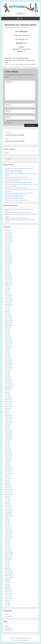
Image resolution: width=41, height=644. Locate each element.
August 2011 (8, 517)
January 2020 (8, 361)
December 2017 (9, 401)
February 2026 (9, 232)
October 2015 (8, 436)
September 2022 (9, 304)
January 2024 (8, 276)
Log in (6, 625)
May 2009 (7, 565)
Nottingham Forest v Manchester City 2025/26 (16, 200)
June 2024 (8, 267)
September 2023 (9, 283)
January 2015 (8, 452)
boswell (18, 27)
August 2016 (8, 424)
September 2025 (9, 241)
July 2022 (7, 308)
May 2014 (7, 465)
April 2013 (7, 482)
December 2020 (9, 341)
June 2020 (8, 352)
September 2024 (9, 262)
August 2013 (8, 475)
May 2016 (7, 428)
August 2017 (8, 408)
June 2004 (8, 605)
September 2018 (9, 387)
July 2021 (7, 329)
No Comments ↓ (26, 27)
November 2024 (9, 259)
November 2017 (9, 403)
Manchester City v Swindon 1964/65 (22, 213)
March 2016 (8, 429)
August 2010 (8, 539)
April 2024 (7, 271)
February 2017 (9, 415)
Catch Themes (25, 640)
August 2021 (8, 327)
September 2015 (9, 438)
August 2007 (8, 600)
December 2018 (9, 384)
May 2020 (7, 354)
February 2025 (9, 253)
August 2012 (8, 496)
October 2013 (8, 472)
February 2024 (9, 274)
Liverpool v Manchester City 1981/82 (19, 218)
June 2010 (8, 542)
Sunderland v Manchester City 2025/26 (14, 198)
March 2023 (8, 294)
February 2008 (9, 590)
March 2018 (8, 396)
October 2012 (8, 493)
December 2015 (9, 433)
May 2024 (7, 269)
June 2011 (8, 521)
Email (7, 111)
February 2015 (9, 451)
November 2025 (9, 237)
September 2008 (9, 577)
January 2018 (8, 400)
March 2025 (8, 252)
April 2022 (7, 313)
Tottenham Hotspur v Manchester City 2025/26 (16, 177)
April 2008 (7, 586)
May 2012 (7, 502)
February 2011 (9, 528)
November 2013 (9, 470)
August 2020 (8, 348)
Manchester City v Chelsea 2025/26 (14, 197)
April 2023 (7, 292)
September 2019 (9, 368)
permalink (33, 64)
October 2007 (8, 597)
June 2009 (8, 563)
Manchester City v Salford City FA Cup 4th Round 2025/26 (19, 168)
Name (7, 105)
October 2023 (8, 281)
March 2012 (8, 505)
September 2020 (9, 347)
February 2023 (9, 296)
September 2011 (9, 516)
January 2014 (8, 466)
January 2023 (8, 297)
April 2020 (7, 355)
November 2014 (9, 456)
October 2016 (8, 421)
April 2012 (7, 503)
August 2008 (8, 579)
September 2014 (9, 459)
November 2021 (9, 322)
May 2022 (7, 311)
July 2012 (7, 498)
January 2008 (8, 591)
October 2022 (8, 303)
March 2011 (8, 526)
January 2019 (8, 382)
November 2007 (9, 595)
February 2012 (9, 507)
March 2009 (8, 568)
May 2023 (7, 290)
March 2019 (8, 378)
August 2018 (8, 389)
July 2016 (7, 426)
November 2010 (9, 533)
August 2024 (8, 264)
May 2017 (7, 412)
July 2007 (7, 602)
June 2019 (8, 373)
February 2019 (9, 380)
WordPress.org (9, 630)
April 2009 (7, 567)
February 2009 (9, 570)
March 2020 (8, 357)
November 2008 (9, 574)
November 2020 (9, 343)
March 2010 (8, 547)
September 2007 (9, 598)
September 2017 (9, 407)
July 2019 (7, 371)
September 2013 (9, 473)
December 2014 (9, 454)
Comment (9, 82)
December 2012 (9, 489)
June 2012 (8, 500)
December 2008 (9, 572)
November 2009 (9, 554)
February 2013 (9, 486)
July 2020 (7, 350)
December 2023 (9, 278)
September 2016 (9, 422)
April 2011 (7, 524)
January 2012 (8, 509)
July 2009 (7, 561)
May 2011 (7, 523)
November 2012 (9, 491)
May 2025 (7, 248)
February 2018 (9, 398)
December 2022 (9, 299)
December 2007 (9, 593)
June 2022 (8, 310)
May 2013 (7, 480)
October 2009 (8, 556)
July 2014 (7, 463)
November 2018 (9, 385)
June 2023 (8, 289)
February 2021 (9, 338)
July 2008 (7, 581)
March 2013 (8, 484)
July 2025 (7, 244)
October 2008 (8, 576)
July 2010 (7, 540)
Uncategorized (9, 616)
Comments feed (9, 629)
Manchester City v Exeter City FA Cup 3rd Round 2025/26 (19, 193)
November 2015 (9, 435)
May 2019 (7, 375)
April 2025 (7, 250)
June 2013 (8, 479)
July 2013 (7, 477)
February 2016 (9, 431)
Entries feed (8, 627)
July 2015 (7, 442)
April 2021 (7, 334)
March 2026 (8, 230)
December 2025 (9, 236)
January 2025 (8, 255)
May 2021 (7, 333)
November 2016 (9, 419)
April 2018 (7, 394)
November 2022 (9, 301)
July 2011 (7, 519)
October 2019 (8, 366)
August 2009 (8, 560)
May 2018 (7, 392)
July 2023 (7, 287)
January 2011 (8, 530)
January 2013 (8, 488)
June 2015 (8, 444)
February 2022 (9, 317)
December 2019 (9, 363)
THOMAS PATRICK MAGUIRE (12, 220)
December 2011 (9, 510)
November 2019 (9, 364)
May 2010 (7, 544)
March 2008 (8, 588)
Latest (17, 64)
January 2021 (8, 340)
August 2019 (8, 370)
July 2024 (7, 266)
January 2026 (8, 234)
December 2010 (9, 532)
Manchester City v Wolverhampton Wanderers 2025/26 (18, 183)
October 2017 (8, 405)
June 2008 (8, 583)
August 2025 (8, 243)
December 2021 (9, 320)
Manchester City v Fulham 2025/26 (13, 170)
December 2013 (9, 468)
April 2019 (7, 377)
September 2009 (9, 558)
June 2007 (8, 604)
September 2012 (9, 495)
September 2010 (9, 537)
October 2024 (8, 260)
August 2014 (8, 461)
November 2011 (9, 512)
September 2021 (9, 326)
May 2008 (7, 584)
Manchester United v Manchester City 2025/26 (16, 188)
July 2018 (7, 391)
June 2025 (8, 246)
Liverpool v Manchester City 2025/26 (14, 172)
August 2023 (8, 285)
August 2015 (8, 440)
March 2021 (8, 336)
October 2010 (8, 535)
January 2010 (8, 551)
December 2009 (9, 553)
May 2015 (7, 445)
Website (8, 117)
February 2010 (9, 549)
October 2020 (8, 345)
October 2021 (8, 324)
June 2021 (8, 331)
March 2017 (8, 414)
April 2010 (7, 546)
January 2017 (8, 417)
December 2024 (9, 257)
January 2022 (8, 318)
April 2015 (7, 447)
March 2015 (8, 449)
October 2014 (8, 458)
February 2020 (9, 359)
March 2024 (8, 273)
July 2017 (7, 410)
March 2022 (8, 315)
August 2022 (8, 306)
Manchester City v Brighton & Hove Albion (15, 195)
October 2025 (8, 239)
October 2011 (8, 514)
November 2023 (9, 280)
